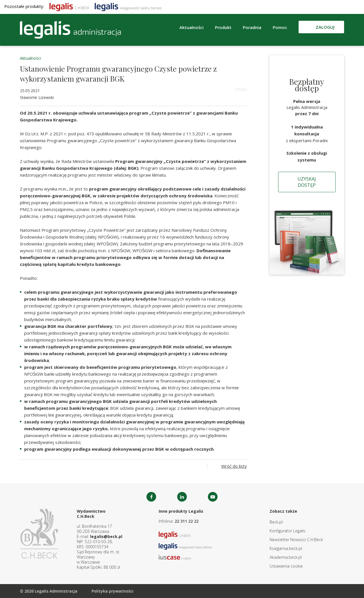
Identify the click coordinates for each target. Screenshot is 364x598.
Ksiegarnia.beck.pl (286, 548)
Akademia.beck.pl (286, 557)
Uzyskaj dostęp (307, 182)
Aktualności (192, 27)
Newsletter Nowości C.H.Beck (296, 540)
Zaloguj (325, 27)
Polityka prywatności (112, 591)
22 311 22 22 (187, 521)
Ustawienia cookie (286, 566)
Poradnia (252, 27)
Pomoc (280, 27)
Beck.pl (276, 522)
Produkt (223, 27)
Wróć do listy (234, 466)
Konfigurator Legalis (288, 531)
